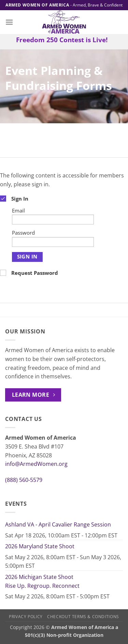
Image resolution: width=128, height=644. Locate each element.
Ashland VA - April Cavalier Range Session (58, 524)
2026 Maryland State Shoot (40, 546)
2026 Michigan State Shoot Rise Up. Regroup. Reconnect (42, 581)
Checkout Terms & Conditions (83, 617)
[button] (9, 22)
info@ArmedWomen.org (36, 464)
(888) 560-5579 (24, 480)
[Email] (53, 219)
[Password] (53, 242)
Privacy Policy (26, 617)
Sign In (27, 256)
